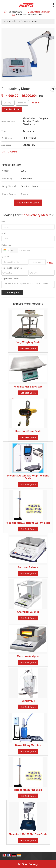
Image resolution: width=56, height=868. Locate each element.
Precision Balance (28, 567)
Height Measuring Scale (28, 790)
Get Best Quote (28, 348)
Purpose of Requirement (12, 268)
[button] (40, 12)
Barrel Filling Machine (28, 745)
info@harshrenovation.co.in (29, 14)
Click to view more (9, 152)
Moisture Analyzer (28, 656)
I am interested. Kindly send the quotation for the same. (28, 284)
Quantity (5, 257)
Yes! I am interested (28, 203)
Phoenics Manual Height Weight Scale (28, 523)
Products (14, 21)
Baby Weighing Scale (28, 342)
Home (6, 21)
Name (4, 222)
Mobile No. (6, 245)
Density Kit (28, 701)
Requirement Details (10, 279)
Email (4, 233)
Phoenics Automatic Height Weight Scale (28, 477)
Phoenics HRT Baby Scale (28, 387)
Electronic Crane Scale (28, 431)
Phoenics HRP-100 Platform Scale (28, 834)
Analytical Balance (28, 612)
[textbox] (22, 103)
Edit (36, 103)
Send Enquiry (28, 864)
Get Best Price (12, 109)
